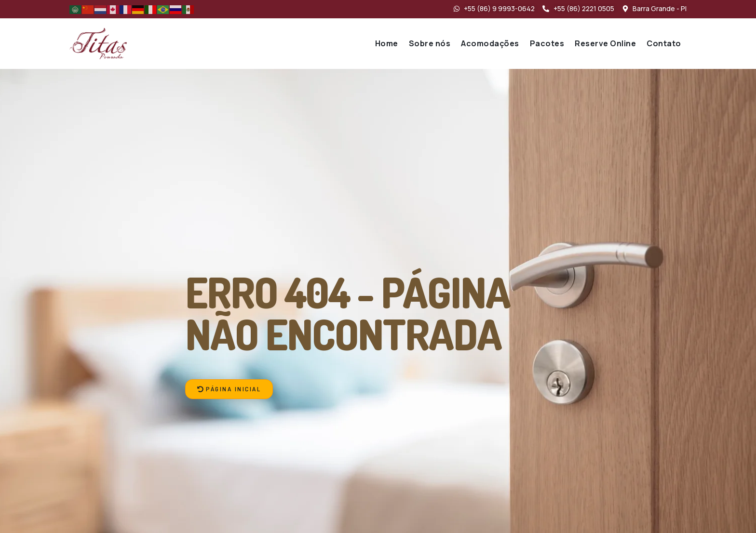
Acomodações (490, 43)
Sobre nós (430, 43)
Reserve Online (605, 43)
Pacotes (547, 43)
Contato (664, 43)
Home (387, 43)
